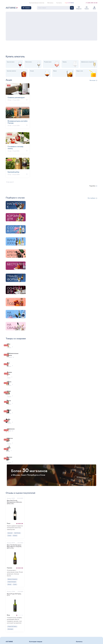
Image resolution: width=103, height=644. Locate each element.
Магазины (50, 3)
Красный (10, 523)
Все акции (93, 80)
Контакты (59, 3)
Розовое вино (33, 639)
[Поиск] (72, 8)
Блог (7, 639)
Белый (10, 576)
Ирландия (11, 621)
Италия (15, 526)
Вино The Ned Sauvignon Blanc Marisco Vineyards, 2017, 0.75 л (14, 537)
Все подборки (92, 198)
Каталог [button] (26, 8)
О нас (7, 637)
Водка (54, 641)
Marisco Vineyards (13, 571)
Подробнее (93, 186)
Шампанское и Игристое (59, 639)
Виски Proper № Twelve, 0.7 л (16, 586)
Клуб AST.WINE (69, 3)
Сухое (10, 526)
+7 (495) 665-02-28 (91, 3)
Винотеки (8, 641)
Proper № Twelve (13, 618)
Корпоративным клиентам (37, 3)
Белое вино (56, 637)
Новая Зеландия (12, 573)
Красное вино (33, 637)
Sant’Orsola (18, 523)
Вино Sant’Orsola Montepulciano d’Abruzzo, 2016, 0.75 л (15, 491)
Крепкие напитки (34, 641)
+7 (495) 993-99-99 (82, 643)
